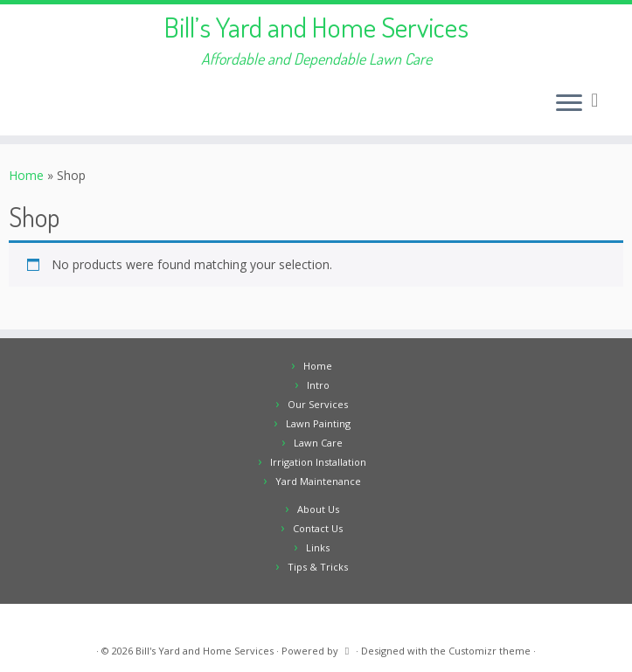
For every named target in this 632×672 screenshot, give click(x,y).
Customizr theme (490, 651)
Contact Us (318, 528)
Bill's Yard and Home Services (205, 651)
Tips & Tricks (318, 567)
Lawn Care (318, 443)
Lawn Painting (318, 423)
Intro (318, 385)
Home (26, 175)
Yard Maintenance (318, 481)
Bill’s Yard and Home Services (316, 27)
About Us (318, 509)
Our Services (318, 404)
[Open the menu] (569, 104)
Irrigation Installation (318, 462)
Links (318, 547)
